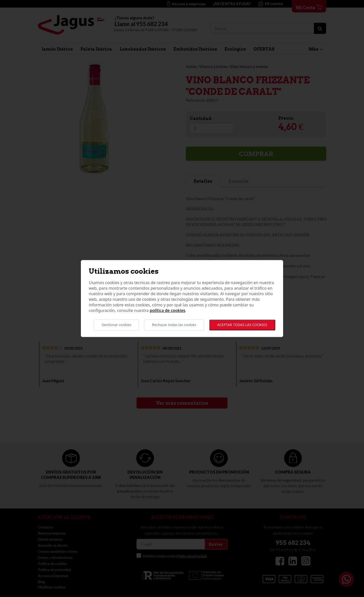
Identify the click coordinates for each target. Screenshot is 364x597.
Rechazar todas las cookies (174, 325)
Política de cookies (167, 311)
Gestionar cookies (116, 325)
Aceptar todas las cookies (242, 325)
